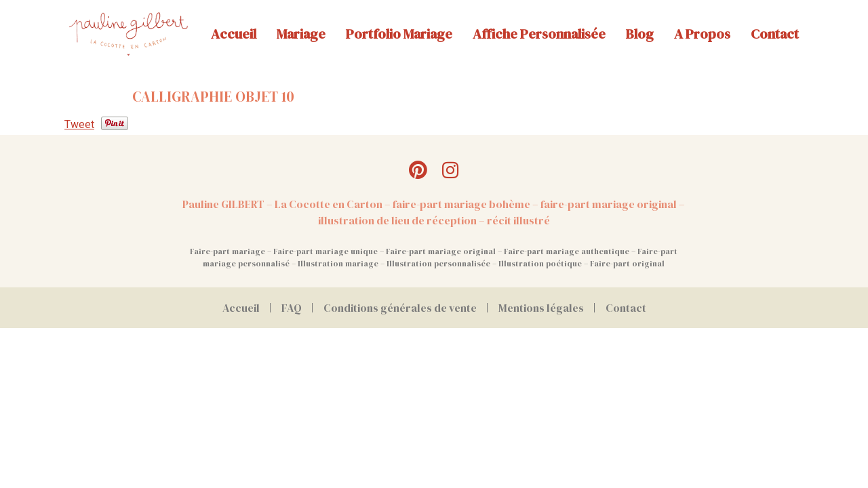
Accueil (234, 34)
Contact (775, 34)
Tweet (79, 124)
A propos (702, 34)
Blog (640, 34)
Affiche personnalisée (539, 34)
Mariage (301, 34)
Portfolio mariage (399, 34)
